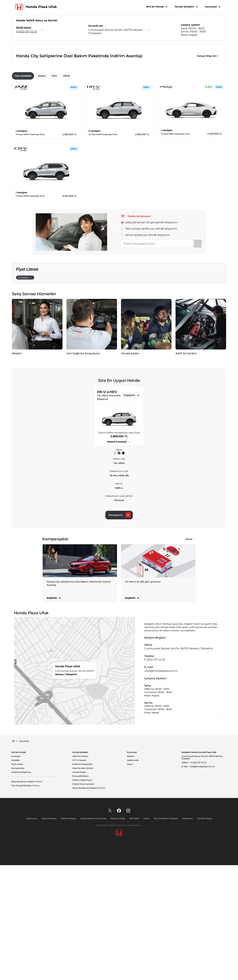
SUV (54, 166)
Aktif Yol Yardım (80, 871)
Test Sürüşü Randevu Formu (25, 900)
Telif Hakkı (134, 933)
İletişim (131, 871)
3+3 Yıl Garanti (79, 875)
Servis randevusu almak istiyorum (145, 325)
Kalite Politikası (69, 933)
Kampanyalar (18, 883)
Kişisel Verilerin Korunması (94, 933)
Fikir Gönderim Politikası (165, 933)
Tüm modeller (23, 166)
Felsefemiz (186, 933)
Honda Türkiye (203, 933)
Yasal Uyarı (33, 933)
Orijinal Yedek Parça (82, 895)
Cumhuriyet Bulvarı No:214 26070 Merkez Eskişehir (202, 872)
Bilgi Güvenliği (118, 933)
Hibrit (67, 166)
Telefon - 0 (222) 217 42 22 (194, 877)
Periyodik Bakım (81, 891)
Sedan (42, 166)
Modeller (16, 875)
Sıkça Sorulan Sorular (83, 883)
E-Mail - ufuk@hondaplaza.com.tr (198, 881)
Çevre (146, 933)
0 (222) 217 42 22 (155, 774)
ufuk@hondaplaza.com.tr (161, 786)
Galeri (130, 879)
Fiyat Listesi (17, 879)
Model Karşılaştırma (21, 887)
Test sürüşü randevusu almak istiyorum (149, 319)
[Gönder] (198, 334)
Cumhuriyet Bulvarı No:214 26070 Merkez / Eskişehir (178, 763)
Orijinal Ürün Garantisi (83, 899)
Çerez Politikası (50, 933)
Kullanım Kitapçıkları (83, 879)
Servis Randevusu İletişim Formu (89, 903)
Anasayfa (16, 871)
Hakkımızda (133, 875)
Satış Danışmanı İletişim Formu (27, 896)
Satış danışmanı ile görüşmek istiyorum (149, 312)
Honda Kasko (79, 887)
